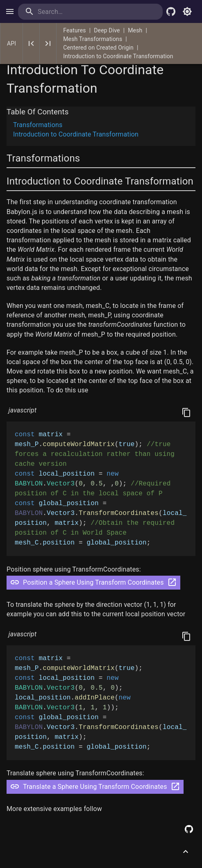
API (11, 43)
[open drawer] (10, 11)
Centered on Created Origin (98, 48)
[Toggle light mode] (187, 11)
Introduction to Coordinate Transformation (118, 56)
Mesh (135, 30)
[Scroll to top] (186, 852)
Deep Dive (107, 30)
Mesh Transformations (93, 39)
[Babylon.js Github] (171, 11)
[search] (71, 12)
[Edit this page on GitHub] (189, 829)
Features (74, 30)
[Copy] (186, 412)
